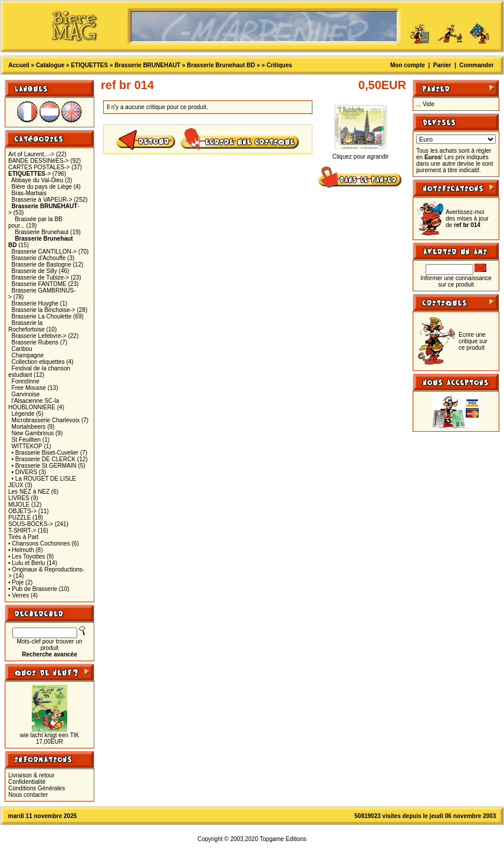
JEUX (16, 485)
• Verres (19, 595)
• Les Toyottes (27, 556)
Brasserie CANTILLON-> (44, 252)
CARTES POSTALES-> (39, 167)
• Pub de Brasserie (33, 589)
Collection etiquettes (38, 362)
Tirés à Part (23, 537)
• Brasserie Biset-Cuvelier (45, 453)
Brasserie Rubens (35, 342)
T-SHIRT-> (22, 531)
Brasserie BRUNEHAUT (147, 65)
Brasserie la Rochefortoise (27, 326)
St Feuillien (26, 440)
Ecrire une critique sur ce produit (473, 341)
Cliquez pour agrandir (361, 154)
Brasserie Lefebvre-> (39, 336)
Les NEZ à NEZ (29, 492)
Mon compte (408, 65)
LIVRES (19, 498)
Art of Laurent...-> (31, 154)
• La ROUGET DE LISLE (44, 479)
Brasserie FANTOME (39, 284)
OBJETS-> (22, 511)
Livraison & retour (31, 775)
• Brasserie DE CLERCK (44, 459)
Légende (23, 414)
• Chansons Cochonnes (39, 543)
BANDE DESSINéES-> (39, 161)
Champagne (28, 355)
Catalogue (50, 65)
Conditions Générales (37, 788)
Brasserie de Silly (34, 271)
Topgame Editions (284, 839)
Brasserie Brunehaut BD (221, 65)
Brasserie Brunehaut (42, 232)
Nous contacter (28, 795)
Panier (442, 65)
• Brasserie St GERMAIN (44, 466)
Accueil (19, 65)
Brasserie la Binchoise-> (44, 310)
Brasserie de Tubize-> (41, 277)
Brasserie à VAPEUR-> (42, 200)
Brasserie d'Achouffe (39, 258)
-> (29, 174)
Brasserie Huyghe (35, 303)
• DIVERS (25, 472)
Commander (476, 65)
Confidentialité (27, 782)
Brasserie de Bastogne (42, 265)
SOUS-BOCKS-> (31, 524)
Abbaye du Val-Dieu (37, 180)
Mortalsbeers (29, 427)
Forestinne (26, 381)
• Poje (16, 582)
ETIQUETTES (89, 65)
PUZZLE (19, 518)
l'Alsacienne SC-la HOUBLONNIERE (34, 404)
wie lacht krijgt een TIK (50, 735)
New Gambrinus (33, 433)
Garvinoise (26, 394)
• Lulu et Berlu (27, 563)
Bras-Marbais (29, 193)
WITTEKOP (27, 446)
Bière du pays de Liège (42, 187)
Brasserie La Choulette (42, 316)
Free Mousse (29, 388)
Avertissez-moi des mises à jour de (467, 219)
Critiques (279, 65)
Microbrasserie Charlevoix (46, 420)
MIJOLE (19, 505)
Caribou (22, 349)
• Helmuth (21, 550)
